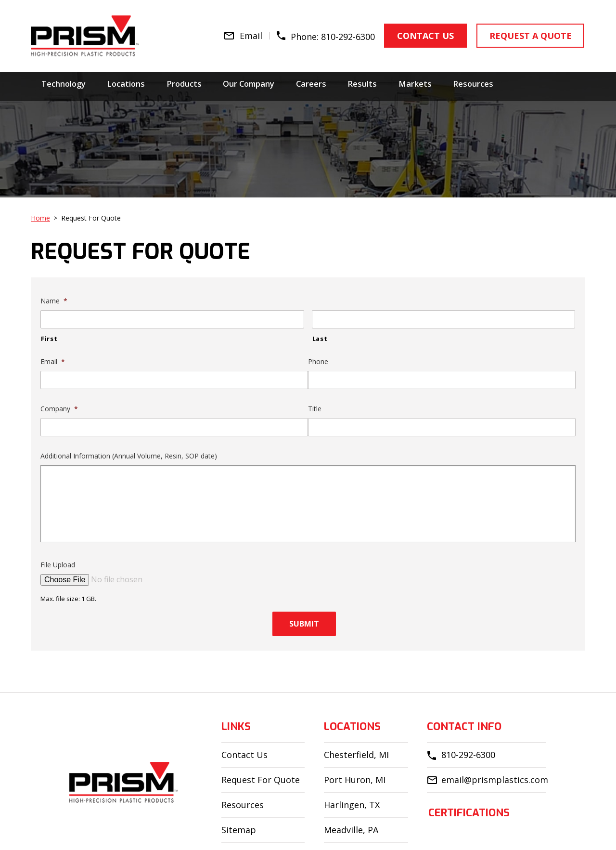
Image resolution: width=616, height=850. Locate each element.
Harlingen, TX (352, 805)
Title (315, 409)
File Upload (58, 565)
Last (320, 339)
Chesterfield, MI (356, 755)
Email (53, 362)
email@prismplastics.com (495, 780)
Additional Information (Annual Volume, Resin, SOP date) (129, 456)
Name (54, 301)
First (49, 339)
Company (59, 409)
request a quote (524, 35)
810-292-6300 (346, 35)
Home (40, 218)
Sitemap (239, 830)
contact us (422, 35)
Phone (318, 362)
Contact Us (244, 755)
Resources (243, 805)
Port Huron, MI (355, 780)
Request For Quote (261, 780)
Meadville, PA (351, 830)
